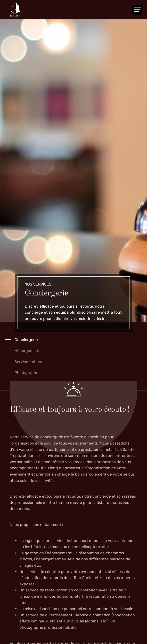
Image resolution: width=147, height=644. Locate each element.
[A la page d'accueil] (15, 10)
